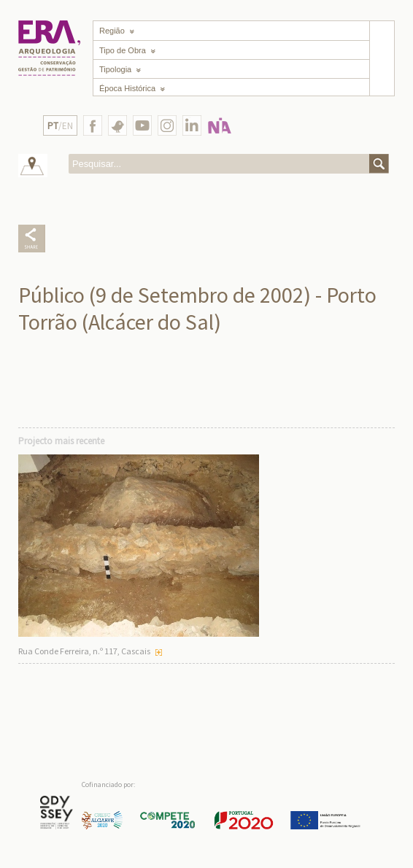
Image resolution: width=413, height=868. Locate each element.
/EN (60, 126)
